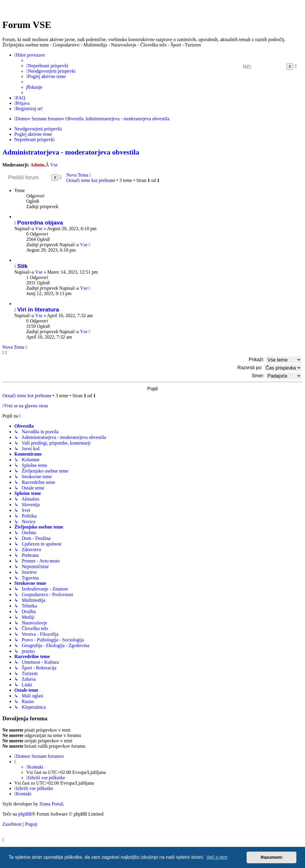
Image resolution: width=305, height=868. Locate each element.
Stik (22, 266)
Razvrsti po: (269, 368)
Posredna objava (40, 223)
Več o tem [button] (217, 857)
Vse (54, 165)
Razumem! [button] (271, 857)
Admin (37, 165)
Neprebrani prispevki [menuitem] (35, 140)
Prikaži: (275, 360)
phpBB (25, 814)
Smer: (277, 376)
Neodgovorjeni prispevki (38, 129)
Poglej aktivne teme (33, 134)
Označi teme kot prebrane (91, 180)
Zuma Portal (51, 804)
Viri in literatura (38, 310)
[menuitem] (47, 66)
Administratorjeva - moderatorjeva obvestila (71, 152)
